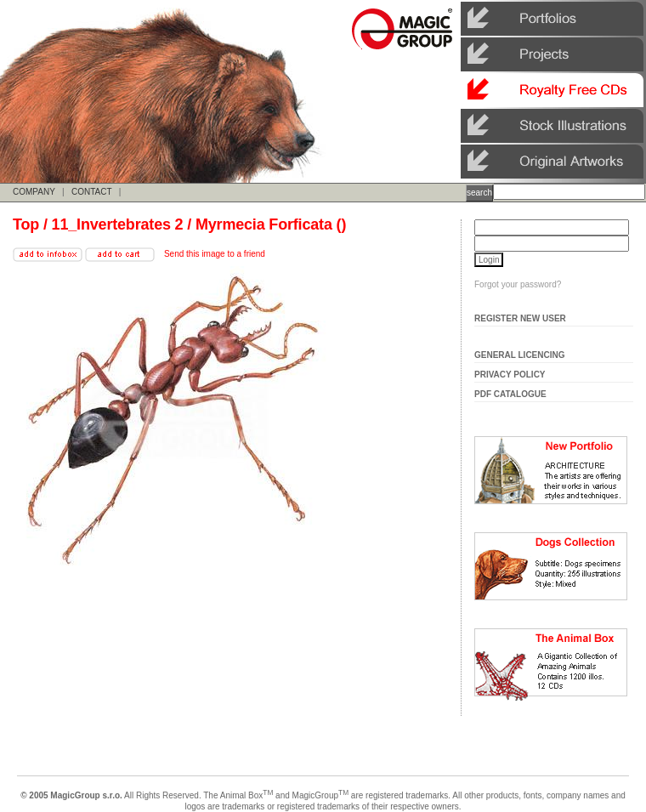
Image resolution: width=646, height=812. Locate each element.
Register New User (520, 318)
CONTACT (91, 192)
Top (26, 224)
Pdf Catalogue (510, 394)
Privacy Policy (510, 375)
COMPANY (34, 192)
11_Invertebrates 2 (118, 224)
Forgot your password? (518, 284)
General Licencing (520, 355)
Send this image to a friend (215, 254)
